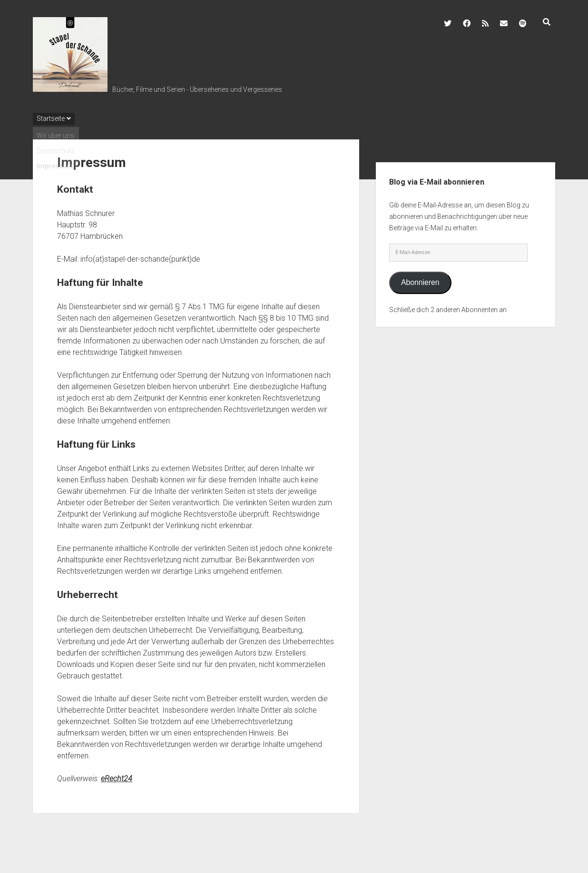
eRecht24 (117, 779)
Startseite (51, 118)
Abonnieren (420, 282)
